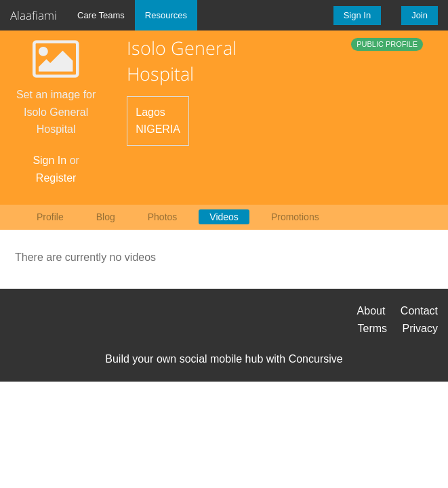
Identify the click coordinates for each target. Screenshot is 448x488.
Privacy (420, 328)
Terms (373, 328)
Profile (50, 217)
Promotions (295, 217)
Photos (163, 217)
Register (56, 178)
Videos (224, 217)
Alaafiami (34, 15)
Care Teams (101, 15)
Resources (166, 15)
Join (420, 15)
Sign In (357, 15)
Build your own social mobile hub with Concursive (224, 359)
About (371, 311)
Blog (106, 217)
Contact (419, 311)
